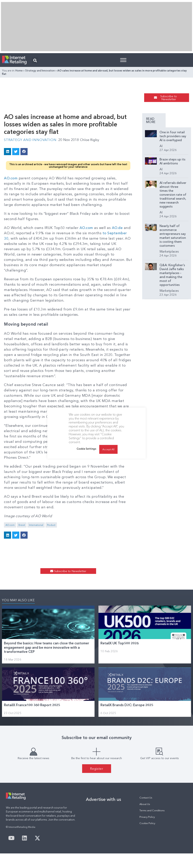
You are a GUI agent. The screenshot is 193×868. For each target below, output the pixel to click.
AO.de (118, 228)
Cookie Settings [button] (86, 449)
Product (51, 525)
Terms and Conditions (152, 810)
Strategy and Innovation (40, 70)
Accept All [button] (108, 449)
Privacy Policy (147, 817)
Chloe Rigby (92, 140)
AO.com (11, 178)
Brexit (22, 525)
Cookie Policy (147, 823)
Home (19, 70)
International (36, 525)
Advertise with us (103, 799)
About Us (145, 804)
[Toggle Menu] (123, 60)
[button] (35, 60)
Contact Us (146, 798)
